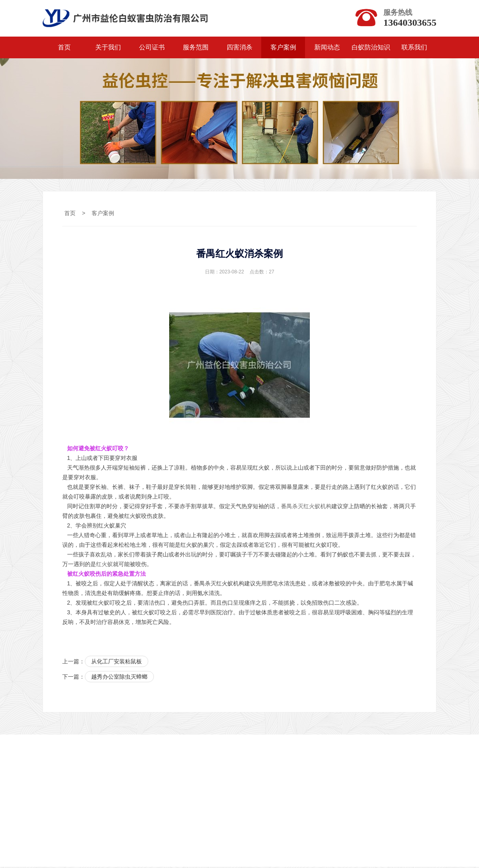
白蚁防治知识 (371, 48)
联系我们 (414, 48)
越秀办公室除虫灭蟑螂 (119, 678)
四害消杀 (239, 48)
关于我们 (108, 48)
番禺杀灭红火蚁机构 (306, 507)
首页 (64, 48)
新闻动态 (327, 48)
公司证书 (152, 48)
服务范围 (196, 48)
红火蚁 (104, 565)
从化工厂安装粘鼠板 (117, 663)
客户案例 (283, 48)
